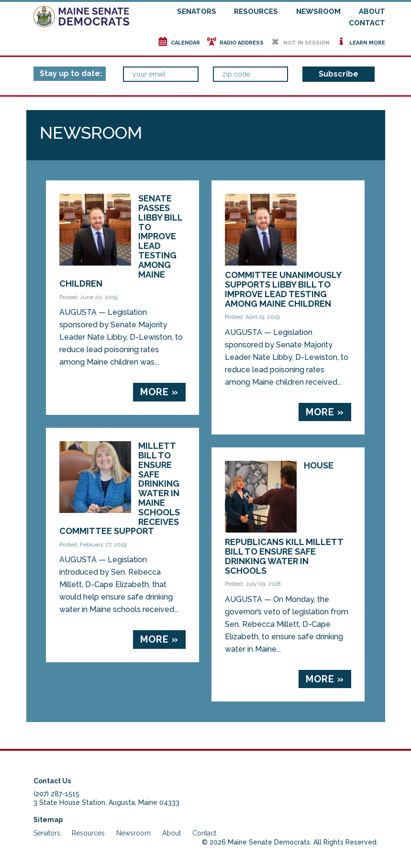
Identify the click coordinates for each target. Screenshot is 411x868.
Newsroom (318, 11)
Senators (197, 11)
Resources (256, 11)
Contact (367, 23)
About (372, 11)
